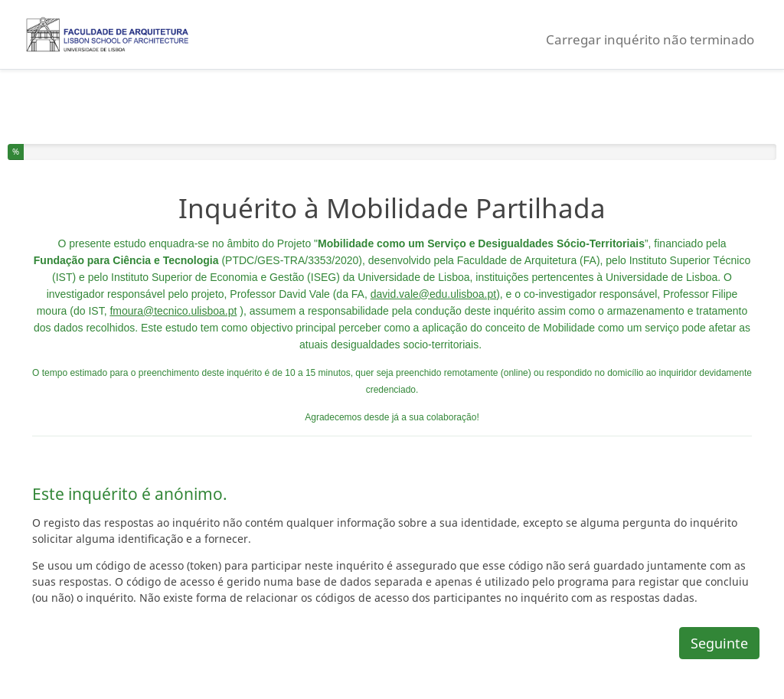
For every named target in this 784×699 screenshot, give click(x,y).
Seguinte (719, 643)
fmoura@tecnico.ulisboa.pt (173, 311)
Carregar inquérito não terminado (650, 39)
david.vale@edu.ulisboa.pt (433, 294)
